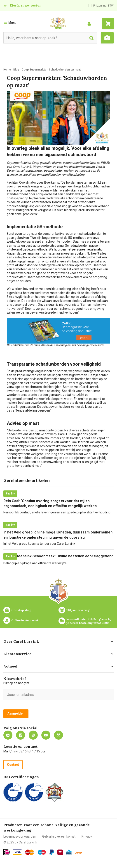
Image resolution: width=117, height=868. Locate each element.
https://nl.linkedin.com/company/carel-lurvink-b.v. (8, 735)
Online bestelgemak (25, 620)
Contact (13, 765)
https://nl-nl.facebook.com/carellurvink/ (21, 735)
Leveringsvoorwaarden (20, 836)
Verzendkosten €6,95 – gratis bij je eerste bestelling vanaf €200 (89, 621)
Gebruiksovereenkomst (59, 836)
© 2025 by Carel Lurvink (20, 842)
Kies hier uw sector (25, 5)
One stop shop (21, 610)
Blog (58, 735)
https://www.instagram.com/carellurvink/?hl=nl (33, 735)
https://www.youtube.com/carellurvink (46, 735)
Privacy (87, 836)
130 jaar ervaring (78, 610)
